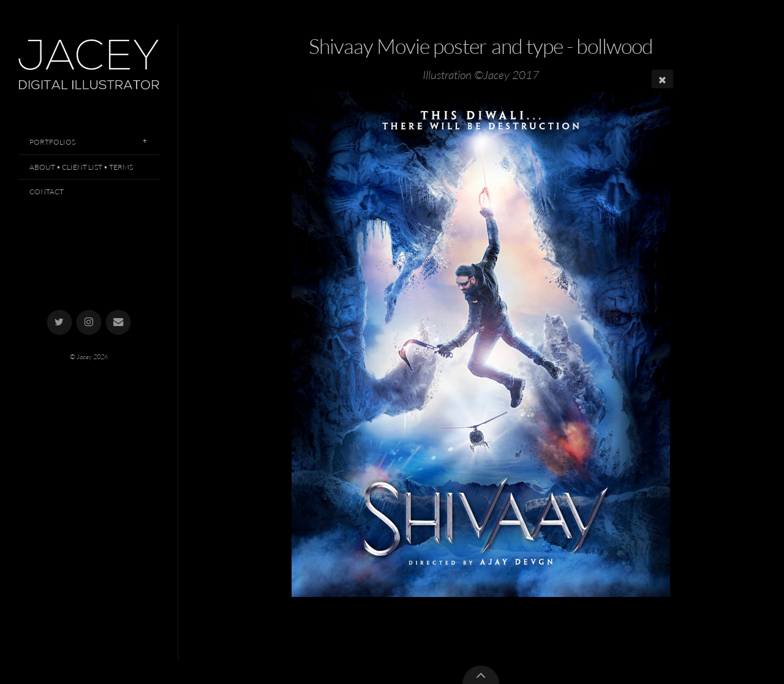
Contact (47, 192)
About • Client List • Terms (81, 167)
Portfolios (52, 142)
